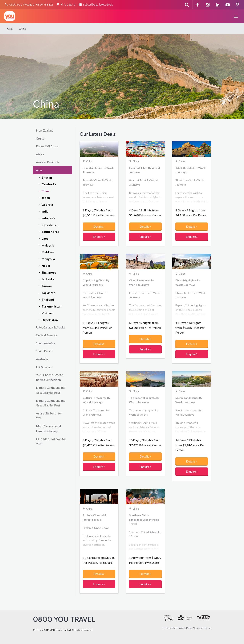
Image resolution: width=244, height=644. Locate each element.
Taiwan (47, 286)
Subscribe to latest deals (96, 5)
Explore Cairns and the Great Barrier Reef (51, 390)
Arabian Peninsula (48, 162)
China (22, 29)
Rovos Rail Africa (47, 146)
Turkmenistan (51, 306)
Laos (45, 238)
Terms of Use (169, 628)
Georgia (47, 204)
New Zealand (45, 130)
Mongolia (48, 259)
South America (46, 343)
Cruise (40, 138)
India (45, 211)
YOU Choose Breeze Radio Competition (49, 377)
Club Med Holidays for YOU (51, 441)
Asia (10, 29)
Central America (47, 335)
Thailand (48, 299)
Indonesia (48, 218)
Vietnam (48, 313)
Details (99, 226)
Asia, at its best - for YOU (49, 416)
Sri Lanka (48, 279)
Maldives (48, 252)
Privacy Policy (185, 628)
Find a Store (66, 5)
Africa (40, 154)
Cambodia (49, 184)
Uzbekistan (50, 320)
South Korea (50, 232)
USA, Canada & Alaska (51, 327)
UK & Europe (45, 367)
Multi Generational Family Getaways (48, 428)
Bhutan (47, 177)
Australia (42, 359)
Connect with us (203, 628)
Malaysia (48, 245)
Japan (46, 198)
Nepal (46, 265)
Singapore (49, 272)
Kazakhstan (50, 225)
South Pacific (45, 351)
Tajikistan (48, 293)
